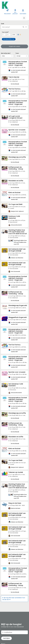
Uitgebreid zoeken (14, 46)
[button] (18, 35)
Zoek (2, 24)
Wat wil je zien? (6, 53)
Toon (17, 53)
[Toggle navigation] (24, 18)
